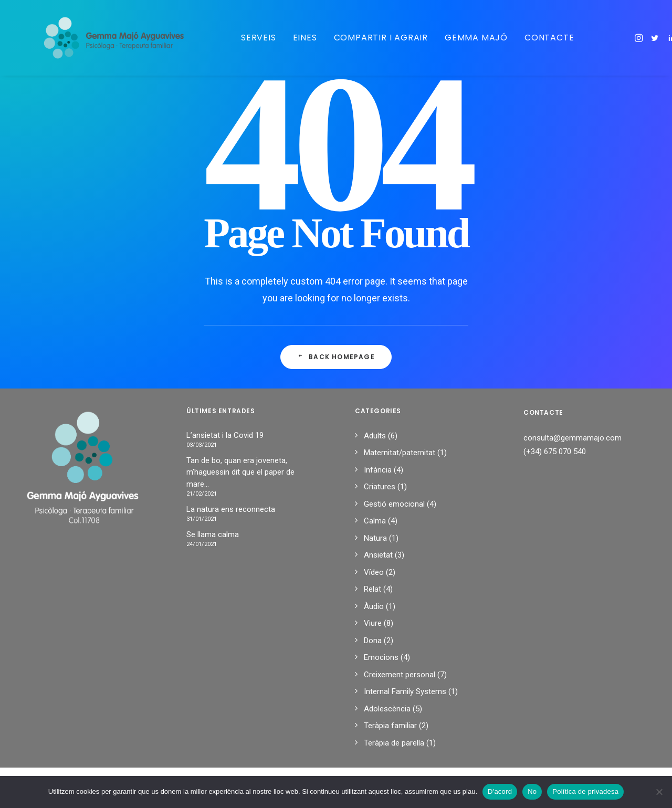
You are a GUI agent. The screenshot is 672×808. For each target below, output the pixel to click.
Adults (375, 436)
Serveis (244, 38)
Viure (373, 623)
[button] (625, 38)
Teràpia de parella (394, 743)
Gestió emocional (394, 504)
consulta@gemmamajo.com (573, 438)
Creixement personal (400, 675)
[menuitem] (244, 38)
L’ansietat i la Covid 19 (225, 435)
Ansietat (378, 555)
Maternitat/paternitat (400, 453)
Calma (375, 521)
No (532, 791)
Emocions (381, 657)
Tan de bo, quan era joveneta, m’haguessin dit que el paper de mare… (240, 472)
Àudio (374, 606)
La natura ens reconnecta (231, 509)
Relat (372, 589)
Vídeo (374, 572)
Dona (373, 641)
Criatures (380, 487)
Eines (290, 38)
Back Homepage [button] (336, 357)
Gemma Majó (461, 38)
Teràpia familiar (390, 726)
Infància (378, 470)
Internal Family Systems (405, 691)
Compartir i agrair (366, 38)
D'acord (500, 791)
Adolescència (387, 709)
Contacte (534, 38)
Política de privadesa (585, 791)
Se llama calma (213, 534)
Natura (375, 538)
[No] (659, 792)
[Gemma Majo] (106, 38)
